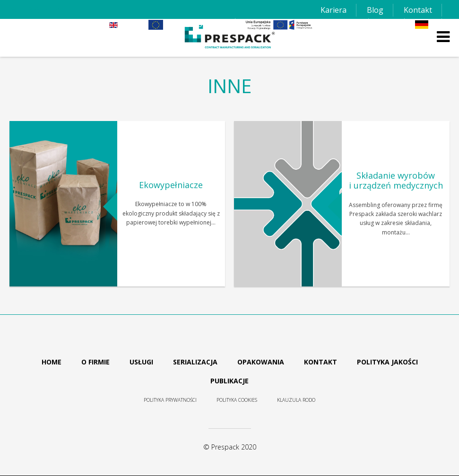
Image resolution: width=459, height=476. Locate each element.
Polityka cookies (237, 400)
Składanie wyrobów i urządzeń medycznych (396, 181)
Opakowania (261, 362)
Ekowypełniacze (171, 185)
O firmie (95, 362)
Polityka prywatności (170, 400)
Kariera (333, 10)
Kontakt (418, 10)
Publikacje (229, 381)
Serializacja (195, 362)
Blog (375, 10)
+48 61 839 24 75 (32, 10)
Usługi (141, 362)
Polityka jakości (387, 362)
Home (52, 362)
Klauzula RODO (296, 400)
